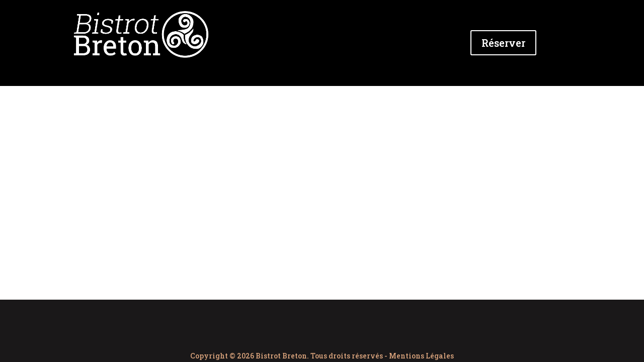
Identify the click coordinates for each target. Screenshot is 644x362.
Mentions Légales (421, 356)
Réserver (503, 43)
